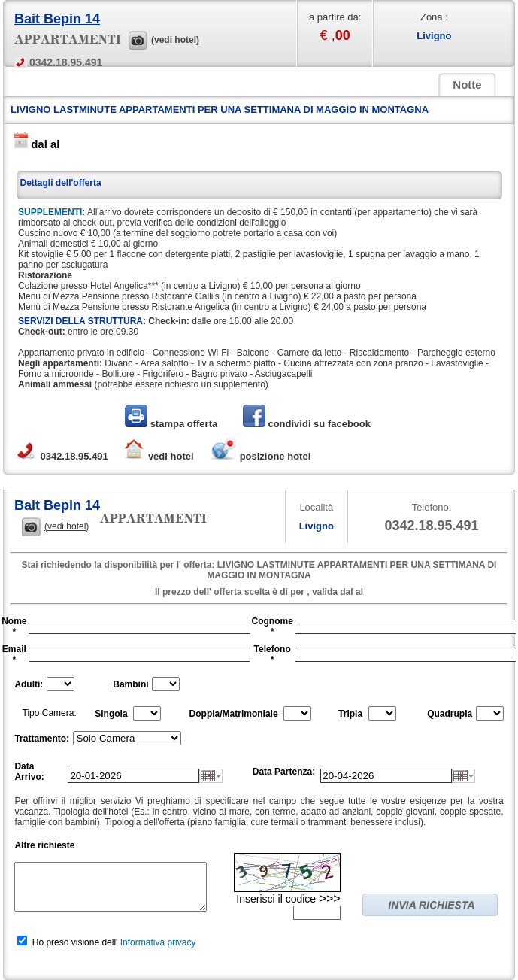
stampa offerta (173, 424)
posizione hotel (259, 456)
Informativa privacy (158, 942)
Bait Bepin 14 (57, 19)
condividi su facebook (307, 424)
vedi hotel (158, 456)
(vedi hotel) (175, 40)
